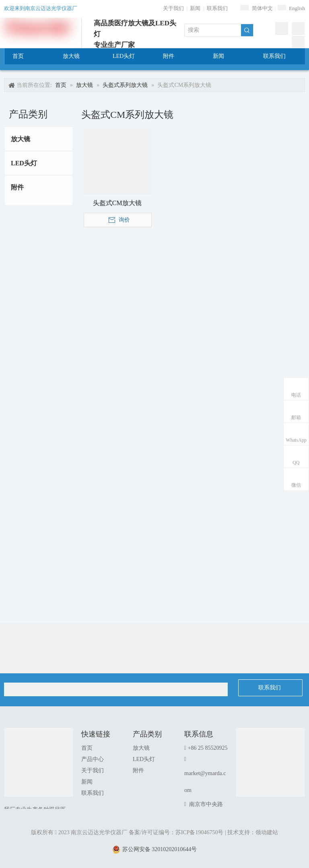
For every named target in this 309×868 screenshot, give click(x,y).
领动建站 (267, 832)
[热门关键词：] (247, 30)
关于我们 (173, 8)
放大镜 (21, 139)
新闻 (195, 8)
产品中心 (93, 759)
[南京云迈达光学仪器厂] (39, 762)
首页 (87, 748)
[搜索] (213, 30)
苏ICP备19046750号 (200, 832)
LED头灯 (24, 163)
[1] (270, 762)
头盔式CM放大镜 (117, 203)
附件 (17, 187)
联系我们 (217, 8)
